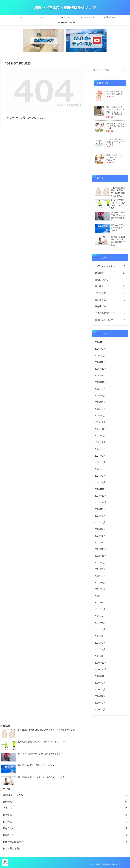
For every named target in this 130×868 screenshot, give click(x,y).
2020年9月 (100, 683)
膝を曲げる (110, 306)
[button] (125, 70)
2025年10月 (101, 382)
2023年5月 (100, 522)
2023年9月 (100, 509)
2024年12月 (101, 429)
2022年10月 (101, 556)
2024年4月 (100, 462)
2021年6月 (100, 623)
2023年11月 (101, 496)
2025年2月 (100, 416)
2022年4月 (100, 589)
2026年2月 (100, 356)
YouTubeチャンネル (110, 266)
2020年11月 (101, 669)
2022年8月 (100, 569)
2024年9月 (100, 436)
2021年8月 (100, 609)
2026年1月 (100, 362)
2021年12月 (101, 603)
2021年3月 (100, 643)
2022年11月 (101, 549)
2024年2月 (100, 476)
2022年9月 (100, 563)
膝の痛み (110, 286)
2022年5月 (100, 583)
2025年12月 (101, 369)
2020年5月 (100, 710)
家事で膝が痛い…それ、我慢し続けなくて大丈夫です (115, 157)
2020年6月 (100, 703)
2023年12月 (101, 489)
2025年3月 (100, 409)
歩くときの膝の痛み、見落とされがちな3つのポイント (116, 142)
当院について (110, 280)
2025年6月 (100, 396)
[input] (110, 70)
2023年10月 (101, 502)
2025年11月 (101, 376)
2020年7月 (100, 696)
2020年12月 (101, 663)
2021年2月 (100, 649)
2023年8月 (100, 516)
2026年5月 (100, 342)
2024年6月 (100, 449)
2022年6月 (100, 576)
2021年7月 (100, 616)
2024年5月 (100, 456)
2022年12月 (101, 543)
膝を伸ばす (110, 293)
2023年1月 (100, 536)
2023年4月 (100, 529)
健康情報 (110, 273)
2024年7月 (100, 442)
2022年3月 (100, 596)
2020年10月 (101, 676)
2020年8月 (100, 690)
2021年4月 (100, 636)
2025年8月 (100, 389)
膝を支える (110, 300)
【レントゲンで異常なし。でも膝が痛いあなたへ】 (115, 126)
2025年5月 (100, 402)
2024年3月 (100, 469)
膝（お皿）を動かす (110, 320)
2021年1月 (100, 656)
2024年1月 (100, 482)
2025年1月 (100, 422)
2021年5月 (100, 629)
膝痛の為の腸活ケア (110, 313)
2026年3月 (100, 349)
